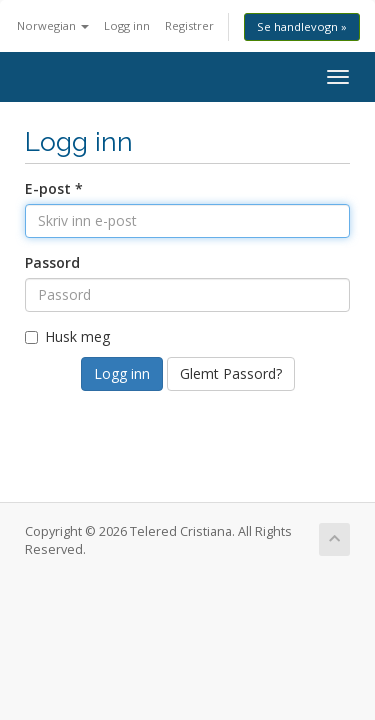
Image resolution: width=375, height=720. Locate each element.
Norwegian (53, 25)
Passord (52, 262)
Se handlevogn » (302, 26)
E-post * (54, 188)
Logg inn (127, 25)
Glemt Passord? (231, 373)
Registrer (189, 25)
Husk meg (67, 336)
